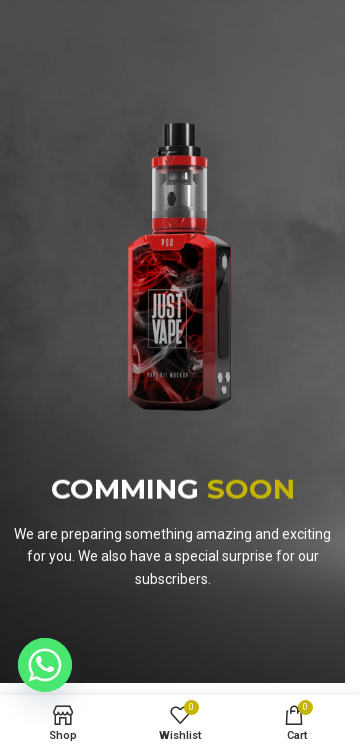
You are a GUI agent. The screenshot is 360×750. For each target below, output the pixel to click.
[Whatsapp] (45, 665)
